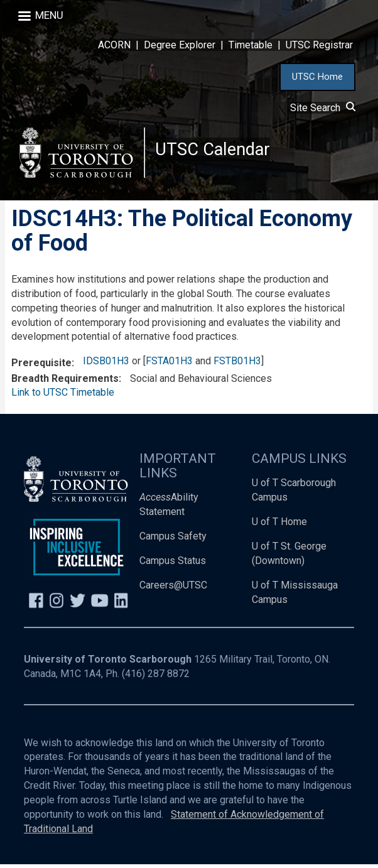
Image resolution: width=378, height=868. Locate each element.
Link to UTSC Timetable (63, 397)
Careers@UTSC (173, 589)
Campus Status (173, 564)
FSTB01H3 (237, 365)
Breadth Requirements (65, 382)
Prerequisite (41, 366)
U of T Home (279, 525)
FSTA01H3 (169, 365)
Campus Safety (173, 540)
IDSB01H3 (106, 365)
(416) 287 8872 (156, 677)
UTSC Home (317, 77)
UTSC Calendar (214, 150)
